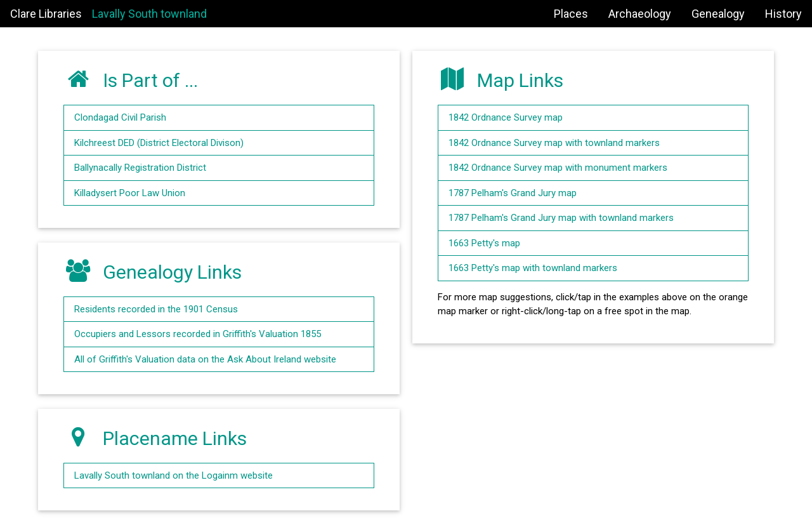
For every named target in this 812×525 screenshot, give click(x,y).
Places (571, 14)
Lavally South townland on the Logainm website (174, 475)
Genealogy (718, 14)
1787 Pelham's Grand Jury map (513, 193)
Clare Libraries (46, 14)
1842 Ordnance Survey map (506, 117)
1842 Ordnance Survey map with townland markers (554, 143)
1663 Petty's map (484, 243)
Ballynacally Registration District (140, 168)
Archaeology (640, 14)
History (783, 14)
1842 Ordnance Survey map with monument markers (558, 168)
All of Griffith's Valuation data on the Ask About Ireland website (205, 359)
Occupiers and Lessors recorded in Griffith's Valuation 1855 (198, 334)
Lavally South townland (149, 14)
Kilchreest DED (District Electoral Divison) (159, 143)
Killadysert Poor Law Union (130, 193)
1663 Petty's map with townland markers (533, 268)
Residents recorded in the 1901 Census (156, 309)
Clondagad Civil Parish (120, 117)
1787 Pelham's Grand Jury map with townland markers (561, 218)
